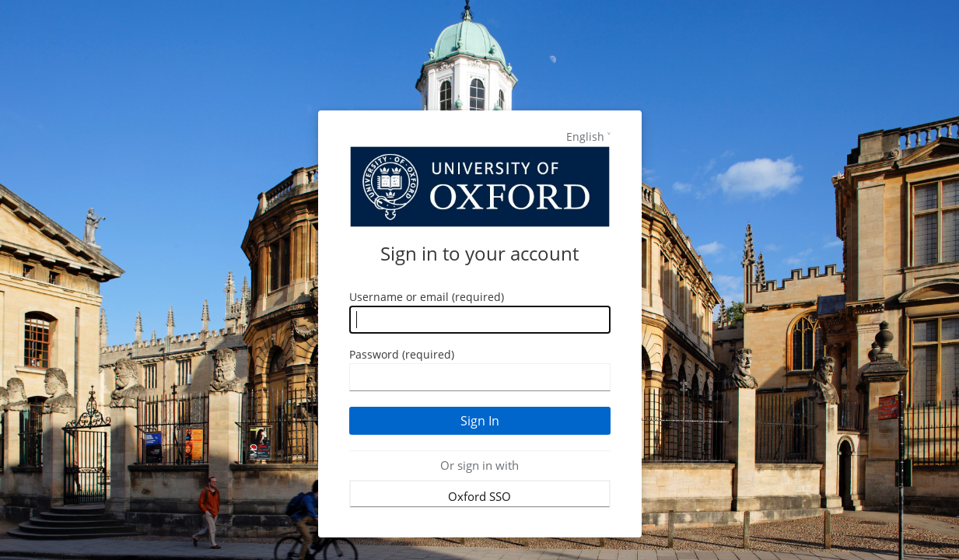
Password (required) (402, 354)
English (585, 136)
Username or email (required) (427, 297)
